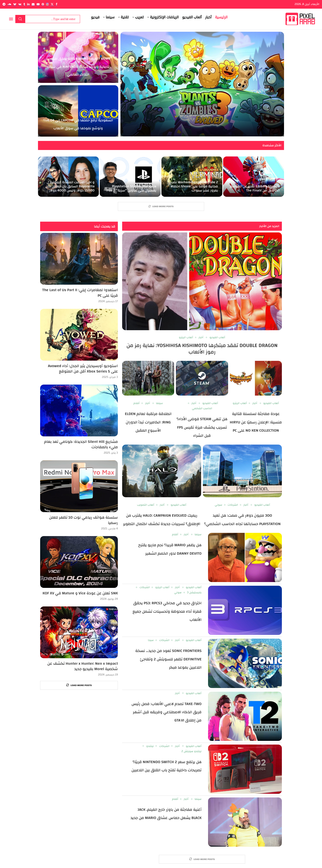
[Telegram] (4, 4)
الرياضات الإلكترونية (164, 17)
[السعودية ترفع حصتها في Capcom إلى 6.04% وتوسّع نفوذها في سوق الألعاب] (78, 111)
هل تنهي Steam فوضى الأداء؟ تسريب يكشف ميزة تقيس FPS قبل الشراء (202, 427)
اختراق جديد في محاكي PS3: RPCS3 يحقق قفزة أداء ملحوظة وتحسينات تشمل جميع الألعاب (167, 611)
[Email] (33, 4)
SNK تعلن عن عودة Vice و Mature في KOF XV (80, 593)
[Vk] (20, 4)
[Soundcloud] (9, 4)
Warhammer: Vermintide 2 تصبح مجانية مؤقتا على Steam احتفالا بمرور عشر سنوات (194, 186)
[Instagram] (47, 4)
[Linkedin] (28, 4)
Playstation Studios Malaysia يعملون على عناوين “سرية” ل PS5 (131, 188)
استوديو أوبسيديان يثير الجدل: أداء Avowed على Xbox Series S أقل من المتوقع (83, 369)
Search (20, 19)
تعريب (139, 17)
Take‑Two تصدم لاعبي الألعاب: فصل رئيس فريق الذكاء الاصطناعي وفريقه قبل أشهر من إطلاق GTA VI (167, 712)
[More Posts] (161, 206)
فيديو (95, 17)
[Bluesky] (15, 4)
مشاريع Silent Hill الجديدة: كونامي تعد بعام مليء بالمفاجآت (81, 444)
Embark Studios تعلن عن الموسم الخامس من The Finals (255, 188)
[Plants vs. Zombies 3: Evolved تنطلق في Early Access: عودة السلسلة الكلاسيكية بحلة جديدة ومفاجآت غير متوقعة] (202, 84)
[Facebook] (56, 4)
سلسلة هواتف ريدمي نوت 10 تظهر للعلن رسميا (83, 520)
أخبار (208, 17)
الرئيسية (221, 17)
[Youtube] (38, 4)
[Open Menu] (11, 19)
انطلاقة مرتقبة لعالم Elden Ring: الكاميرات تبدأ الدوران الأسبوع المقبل (148, 422)
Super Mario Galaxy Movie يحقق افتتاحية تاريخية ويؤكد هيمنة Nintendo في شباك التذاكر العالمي (78, 67)
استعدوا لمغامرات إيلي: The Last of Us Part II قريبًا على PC (80, 293)
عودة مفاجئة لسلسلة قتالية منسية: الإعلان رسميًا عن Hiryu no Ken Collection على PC (256, 422)
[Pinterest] (43, 4)
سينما (110, 17)
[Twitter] (52, 4)
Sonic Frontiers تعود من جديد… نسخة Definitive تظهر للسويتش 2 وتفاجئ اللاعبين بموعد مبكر (168, 659)
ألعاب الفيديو (192, 17)
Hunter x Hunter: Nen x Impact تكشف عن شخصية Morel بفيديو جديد (83, 666)
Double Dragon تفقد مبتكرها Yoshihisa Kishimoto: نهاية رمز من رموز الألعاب (202, 349)
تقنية (125, 17)
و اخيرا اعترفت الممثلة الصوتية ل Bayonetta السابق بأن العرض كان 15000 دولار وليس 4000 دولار (70, 186)
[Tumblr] (24, 4)
